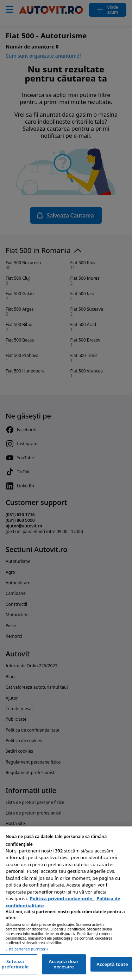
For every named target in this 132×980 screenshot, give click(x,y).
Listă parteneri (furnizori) (27, 949)
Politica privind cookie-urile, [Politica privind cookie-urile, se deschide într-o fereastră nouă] (62, 898)
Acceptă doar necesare (64, 964)
